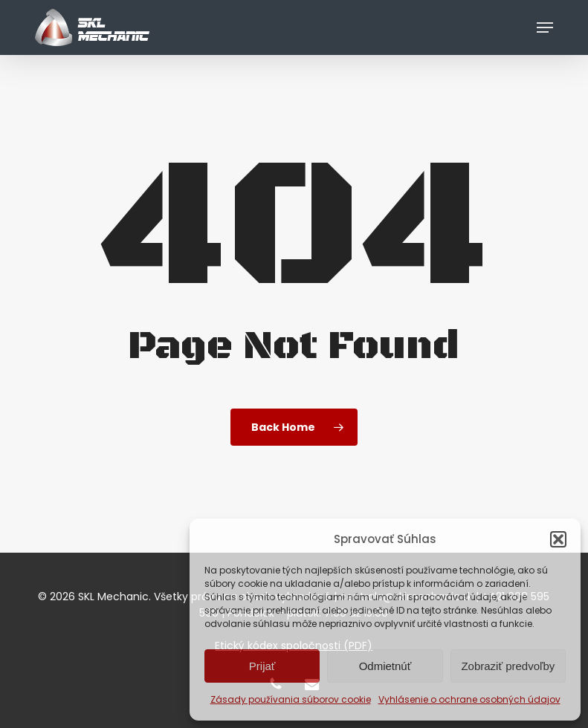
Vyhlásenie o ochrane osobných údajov (469, 699)
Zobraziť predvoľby (508, 666)
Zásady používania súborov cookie (291, 699)
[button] (558, 539)
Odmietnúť (385, 666)
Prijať (262, 666)
